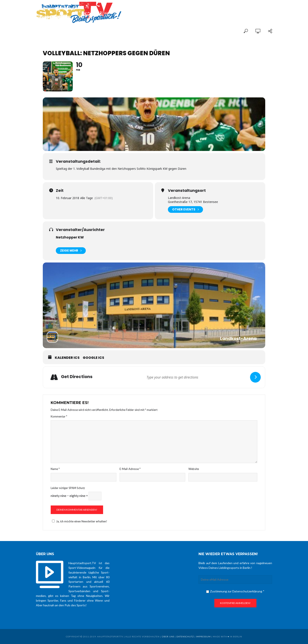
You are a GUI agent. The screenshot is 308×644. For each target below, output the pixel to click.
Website (194, 469)
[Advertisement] (222, 9)
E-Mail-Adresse (130, 469)
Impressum (203, 637)
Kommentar (59, 416)
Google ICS (93, 358)
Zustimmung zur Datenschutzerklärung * (235, 591)
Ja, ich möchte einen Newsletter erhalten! (79, 521)
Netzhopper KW (70, 237)
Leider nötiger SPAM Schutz (68, 488)
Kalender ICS (67, 358)
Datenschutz (185, 637)
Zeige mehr (71, 251)
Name (55, 469)
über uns (168, 637)
